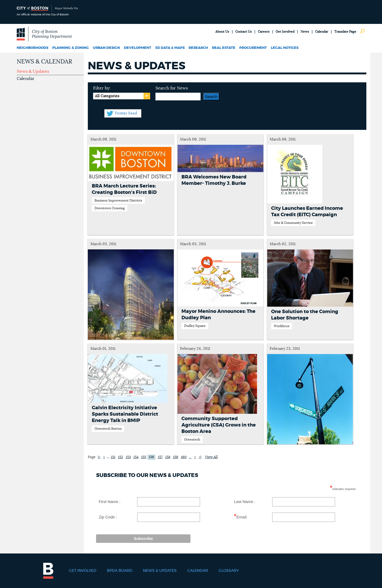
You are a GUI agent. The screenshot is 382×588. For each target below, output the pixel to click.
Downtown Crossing (110, 208)
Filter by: (102, 88)
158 (168, 457)
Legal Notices (285, 48)
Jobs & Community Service (293, 223)
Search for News (172, 88)
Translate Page (345, 32)
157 (160, 457)
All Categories (107, 96)
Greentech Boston (108, 429)
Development (138, 48)
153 (128, 457)
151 (113, 457)
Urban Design (106, 48)
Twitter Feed (126, 113)
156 (151, 457)
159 (176, 457)
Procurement (253, 48)
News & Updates (33, 71)
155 (144, 457)
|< (99, 457)
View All (211, 457)
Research (198, 48)
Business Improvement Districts (118, 201)
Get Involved (285, 32)
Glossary (229, 571)
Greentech (192, 440)
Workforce (282, 326)
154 (136, 457)
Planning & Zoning (71, 48)
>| (200, 457)
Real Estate (224, 48)
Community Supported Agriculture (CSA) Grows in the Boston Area (219, 425)
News (305, 32)
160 (184, 457)
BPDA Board (120, 571)
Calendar (322, 32)
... (108, 457)
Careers (264, 32)
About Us (222, 32)
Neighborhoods (32, 48)
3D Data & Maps (170, 48)
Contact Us (244, 32)
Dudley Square (195, 326)
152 (121, 457)
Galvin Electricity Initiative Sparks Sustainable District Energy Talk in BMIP (125, 414)
